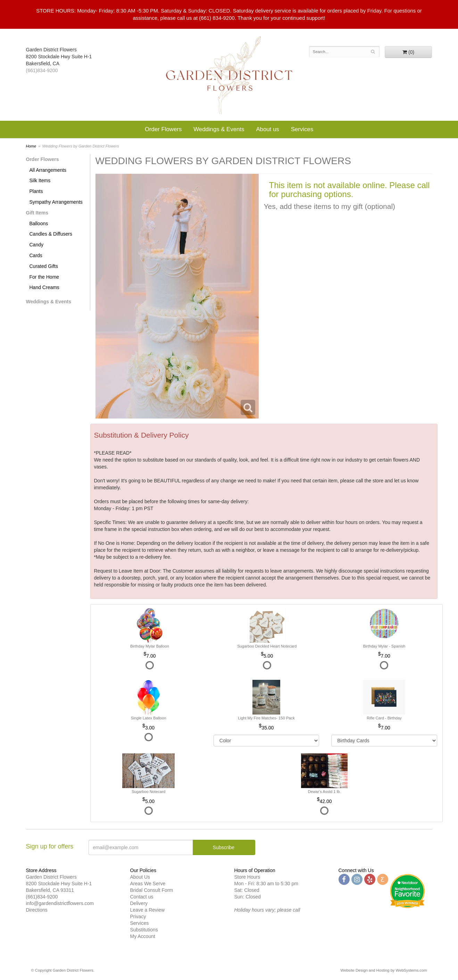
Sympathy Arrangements (56, 202)
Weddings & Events (219, 129)
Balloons (39, 223)
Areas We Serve (148, 884)
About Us (140, 877)
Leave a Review (148, 910)
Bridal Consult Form (152, 890)
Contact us (142, 897)
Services (302, 129)
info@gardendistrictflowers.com (60, 903)
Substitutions (144, 930)
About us (267, 129)
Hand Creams (44, 287)
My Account (143, 936)
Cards (36, 255)
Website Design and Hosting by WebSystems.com (384, 970)
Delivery (139, 903)
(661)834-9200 (42, 70)
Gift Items (37, 213)
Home (31, 146)
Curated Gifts (44, 266)
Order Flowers (163, 129)
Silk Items (40, 180)
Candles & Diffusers (51, 234)
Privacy (138, 916)
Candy (36, 245)
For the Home (44, 277)
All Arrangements (48, 170)
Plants (36, 191)
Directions (37, 910)
